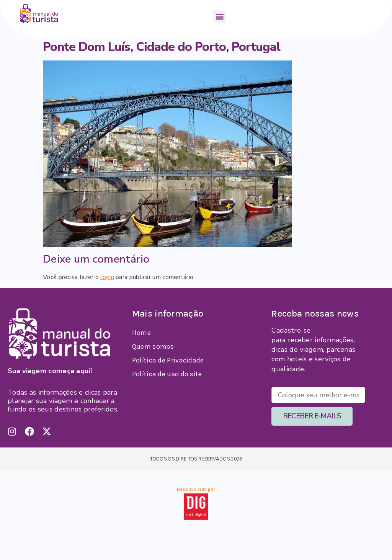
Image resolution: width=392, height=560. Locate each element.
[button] (220, 17)
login (107, 277)
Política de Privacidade (168, 360)
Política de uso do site (167, 374)
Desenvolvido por (196, 489)
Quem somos (153, 346)
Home (141, 333)
